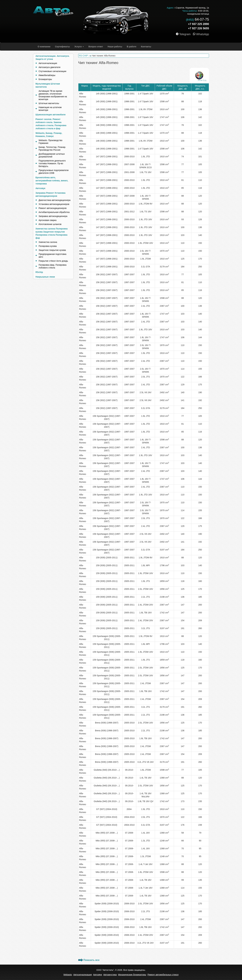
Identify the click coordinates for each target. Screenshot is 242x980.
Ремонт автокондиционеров (53, 208)
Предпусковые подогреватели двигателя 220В (54, 172)
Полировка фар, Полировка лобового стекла (52, 266)
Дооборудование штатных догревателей (52, 155)
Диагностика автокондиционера (55, 200)
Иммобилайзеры (47, 75)
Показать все (91, 960)
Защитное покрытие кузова (52, 250)
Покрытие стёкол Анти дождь (53, 261)
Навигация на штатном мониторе (50, 109)
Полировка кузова (48, 246)
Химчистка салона (48, 242)
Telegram (184, 34)
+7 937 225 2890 (198, 24)
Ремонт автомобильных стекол (163, 975)
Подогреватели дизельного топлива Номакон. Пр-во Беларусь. (52, 163)
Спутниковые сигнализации (52, 71)
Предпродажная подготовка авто (52, 255)
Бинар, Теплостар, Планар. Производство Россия (52, 148)
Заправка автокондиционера (53, 216)
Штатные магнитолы (49, 103)
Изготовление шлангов (50, 224)
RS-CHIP (83, 56)
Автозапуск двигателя (49, 67)
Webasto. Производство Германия (50, 142)
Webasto (68, 975)
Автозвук (97, 975)
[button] (79, 47)
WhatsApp (201, 34)
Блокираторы (45, 79)
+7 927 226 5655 (198, 28)
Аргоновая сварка (48, 220)
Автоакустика (110, 975)
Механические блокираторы (132, 975)
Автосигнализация (48, 63)
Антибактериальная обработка (54, 212)
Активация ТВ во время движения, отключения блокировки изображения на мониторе (53, 95)
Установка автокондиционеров (54, 204)
